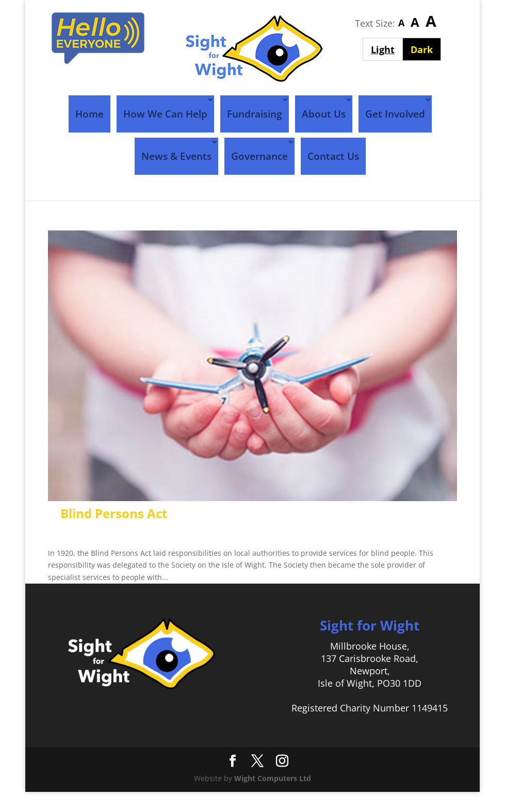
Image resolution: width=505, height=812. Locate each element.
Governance (259, 156)
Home (89, 114)
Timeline (228, 533)
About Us (324, 114)
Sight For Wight (106, 533)
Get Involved (395, 114)
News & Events (176, 156)
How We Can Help (165, 114)
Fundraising (255, 114)
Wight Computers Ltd (273, 778)
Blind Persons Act (114, 513)
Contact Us (333, 156)
